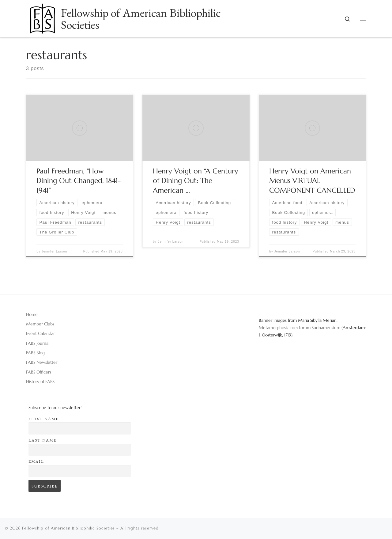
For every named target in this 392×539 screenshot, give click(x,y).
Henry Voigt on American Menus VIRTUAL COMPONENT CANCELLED (312, 181)
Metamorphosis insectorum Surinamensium (300, 328)
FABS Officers (39, 372)
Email (36, 461)
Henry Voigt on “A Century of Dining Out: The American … (196, 181)
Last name (42, 440)
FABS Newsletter (42, 362)
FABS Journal (38, 343)
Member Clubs (40, 324)
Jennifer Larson (54, 251)
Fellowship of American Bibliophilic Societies (68, 528)
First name (43, 419)
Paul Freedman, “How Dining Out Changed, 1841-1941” (79, 181)
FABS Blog (35, 353)
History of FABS (40, 381)
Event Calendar (40, 333)
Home (32, 314)
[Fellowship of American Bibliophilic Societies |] (42, 17)
